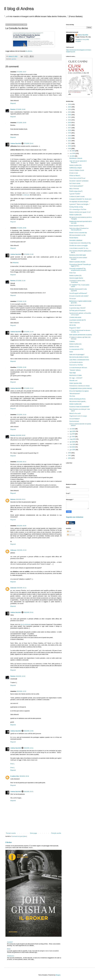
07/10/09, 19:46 (21, 109)
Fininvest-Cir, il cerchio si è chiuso (79, 386)
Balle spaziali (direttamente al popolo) (80, 335)
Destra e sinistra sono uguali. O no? (80, 212)
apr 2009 (73, 442)
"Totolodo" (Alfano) (75, 370)
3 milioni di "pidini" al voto (77, 196)
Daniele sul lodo (74, 347)
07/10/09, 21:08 (29, 254)
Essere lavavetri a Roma (77, 226)
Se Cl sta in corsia (75, 183)
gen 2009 (73, 450)
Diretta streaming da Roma (77, 399)
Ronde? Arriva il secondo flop (78, 233)
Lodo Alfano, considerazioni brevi (79, 360)
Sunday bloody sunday (76, 207)
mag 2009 (73, 439)
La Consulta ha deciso (76, 362)
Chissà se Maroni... (75, 176)
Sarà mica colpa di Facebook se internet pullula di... (79, 229)
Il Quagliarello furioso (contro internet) (81, 388)
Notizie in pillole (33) (75, 215)
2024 (70, 109)
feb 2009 (72, 447)
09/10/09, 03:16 (24, 776)
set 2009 (72, 429)
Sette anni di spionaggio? (77, 354)
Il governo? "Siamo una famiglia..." (80, 204)
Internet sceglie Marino (76, 278)
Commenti (71, 535)
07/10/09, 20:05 (21, 123)
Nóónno (13, 499)
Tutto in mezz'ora (74, 323)
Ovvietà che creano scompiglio (78, 246)
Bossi (9, 949)
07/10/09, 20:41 (29, 143)
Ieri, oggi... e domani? (76, 378)
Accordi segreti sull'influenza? (78, 293)
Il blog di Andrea (19, 9)
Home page (33, 833)
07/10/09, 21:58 (21, 367)
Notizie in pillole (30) (75, 404)
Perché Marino (74, 238)
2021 (70, 117)
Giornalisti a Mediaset (76, 240)
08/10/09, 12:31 (21, 691)
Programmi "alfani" (75, 328)
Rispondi (13, 103)
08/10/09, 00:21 (21, 499)
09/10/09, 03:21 (29, 791)
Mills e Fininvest (74, 189)
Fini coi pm (73, 298)
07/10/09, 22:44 (29, 388)
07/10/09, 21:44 (29, 332)
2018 (70, 125)
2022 (70, 115)
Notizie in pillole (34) (75, 165)
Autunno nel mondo (75, 305)
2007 (70, 455)
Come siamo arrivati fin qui (77, 178)
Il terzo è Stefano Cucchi (77, 170)
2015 (70, 133)
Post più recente (11, 833)
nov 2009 (73, 153)
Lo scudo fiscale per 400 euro (78, 368)
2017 (70, 128)
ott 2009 (72, 156)
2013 (70, 138)
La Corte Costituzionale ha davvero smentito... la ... (80, 331)
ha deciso (29, 51)
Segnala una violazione (75, 517)
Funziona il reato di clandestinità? (79, 407)
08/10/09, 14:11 (29, 748)
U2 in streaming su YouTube (78, 209)
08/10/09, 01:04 (22, 550)
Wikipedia (15, 263)
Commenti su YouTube (76, 365)
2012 (70, 141)
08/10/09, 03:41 (29, 612)
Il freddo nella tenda (75, 317)
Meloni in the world (75, 413)
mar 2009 (73, 444)
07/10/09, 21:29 (21, 301)
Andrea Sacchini (16, 143)
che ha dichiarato (26, 624)
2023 (70, 112)
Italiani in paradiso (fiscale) (77, 262)
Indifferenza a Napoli (75, 168)
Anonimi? (10, 942)
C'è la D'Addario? (74, 419)
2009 (70, 149)
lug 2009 (72, 434)
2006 (70, 458)
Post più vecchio (56, 833)
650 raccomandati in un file (77, 235)
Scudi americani (74, 421)
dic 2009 (72, 151)
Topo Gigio (72, 373)
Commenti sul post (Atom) (19, 836)
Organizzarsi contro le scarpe (78, 416)
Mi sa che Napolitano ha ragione (79, 391)
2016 (70, 130)
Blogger (58, 975)
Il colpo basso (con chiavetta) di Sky (80, 243)
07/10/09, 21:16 (21, 281)
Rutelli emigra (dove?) (76, 191)
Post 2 (12, 768)
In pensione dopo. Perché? (77, 308)
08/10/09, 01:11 (22, 588)
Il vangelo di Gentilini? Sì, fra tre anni (80, 199)
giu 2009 (72, 437)
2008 (70, 453)
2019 (70, 122)
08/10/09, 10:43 (21, 676)
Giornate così (73, 380)
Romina (13, 109)
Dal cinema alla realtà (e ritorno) (79, 357)
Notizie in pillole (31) (75, 344)
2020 (70, 120)
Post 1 (12, 764)
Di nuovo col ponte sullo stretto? (79, 296)
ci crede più (26, 195)
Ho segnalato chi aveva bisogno (79, 202)
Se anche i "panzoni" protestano (79, 181)
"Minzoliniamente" (75, 394)
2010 (70, 146)
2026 (70, 104)
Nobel (71, 352)
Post (69, 532)
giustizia (14, 59)
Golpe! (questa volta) (76, 383)
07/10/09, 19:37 (21, 72)
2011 (70, 143)
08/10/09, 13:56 (29, 731)
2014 (70, 136)
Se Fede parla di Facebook (77, 311)
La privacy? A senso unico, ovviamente (77, 281)
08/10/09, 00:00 (21, 435)
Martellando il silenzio (76, 158)
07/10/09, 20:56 (21, 228)
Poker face (72, 273)
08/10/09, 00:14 (21, 462)
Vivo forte (72, 396)
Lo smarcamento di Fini (76, 349)
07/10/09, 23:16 (21, 415)
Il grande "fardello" (75, 194)
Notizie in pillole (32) (75, 275)
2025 (70, 107)
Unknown (13, 550)
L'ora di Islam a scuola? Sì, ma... (79, 248)
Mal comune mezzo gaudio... (78, 401)
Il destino (72, 341)
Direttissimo (11, 956)
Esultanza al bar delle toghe (78, 255)
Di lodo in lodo (74, 173)
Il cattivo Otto (15, 776)
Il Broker (9, 842)
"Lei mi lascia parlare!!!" (76, 186)
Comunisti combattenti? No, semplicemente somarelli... (78, 269)
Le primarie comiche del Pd (77, 320)
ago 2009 (73, 431)
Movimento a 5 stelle (75, 375)
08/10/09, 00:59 (21, 526)
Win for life (72, 325)
